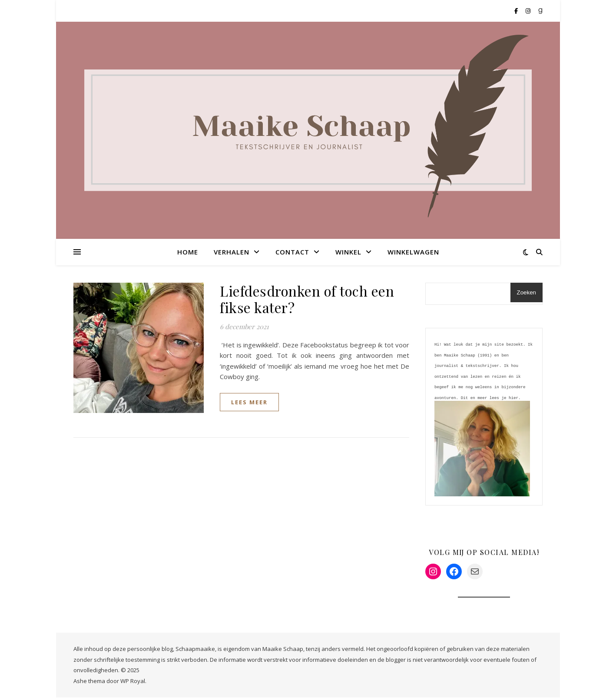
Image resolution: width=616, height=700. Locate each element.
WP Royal (133, 683)
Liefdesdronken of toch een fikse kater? (307, 299)
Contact (292, 252)
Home (188, 252)
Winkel (348, 252)
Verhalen (232, 252)
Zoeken (527, 292)
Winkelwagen (413, 252)
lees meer (249, 402)
